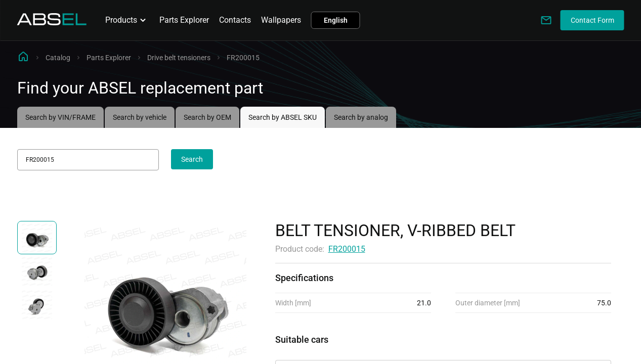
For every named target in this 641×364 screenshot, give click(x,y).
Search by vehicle (140, 117)
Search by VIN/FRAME (60, 117)
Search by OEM (207, 117)
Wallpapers (281, 20)
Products (127, 20)
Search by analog (361, 117)
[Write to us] (546, 20)
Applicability (297, 351)
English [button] (336, 20)
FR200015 (347, 249)
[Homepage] (52, 22)
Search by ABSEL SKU (283, 117)
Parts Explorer (184, 20)
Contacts (235, 20)
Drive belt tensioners (179, 58)
